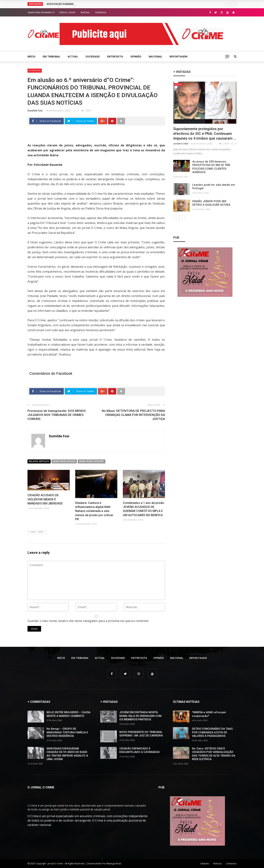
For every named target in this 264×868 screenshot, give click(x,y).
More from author (64, 461)
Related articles (39, 461)
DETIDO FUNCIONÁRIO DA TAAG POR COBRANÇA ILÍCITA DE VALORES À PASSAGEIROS (212, 732)
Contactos (101, 12)
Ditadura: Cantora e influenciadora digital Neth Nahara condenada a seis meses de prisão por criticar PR (94, 511)
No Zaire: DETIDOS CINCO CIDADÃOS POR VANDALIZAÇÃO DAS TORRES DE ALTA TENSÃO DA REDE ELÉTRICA (214, 754)
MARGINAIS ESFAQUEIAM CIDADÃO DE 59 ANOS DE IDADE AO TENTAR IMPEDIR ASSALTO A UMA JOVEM (67, 754)
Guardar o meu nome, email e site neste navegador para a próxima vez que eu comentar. (88, 621)
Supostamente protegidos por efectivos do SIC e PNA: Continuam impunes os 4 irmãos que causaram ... (205, 134)
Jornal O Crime (181, 144)
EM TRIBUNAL (52, 56)
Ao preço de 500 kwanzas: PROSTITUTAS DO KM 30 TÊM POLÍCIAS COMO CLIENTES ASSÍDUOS (211, 167)
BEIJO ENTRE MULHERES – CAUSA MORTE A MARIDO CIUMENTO (68, 714)
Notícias (85, 12)
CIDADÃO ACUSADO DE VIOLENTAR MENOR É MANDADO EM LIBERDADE (45, 499)
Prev (32, 532)
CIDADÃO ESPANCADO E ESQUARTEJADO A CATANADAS (139, 750)
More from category (92, 461)
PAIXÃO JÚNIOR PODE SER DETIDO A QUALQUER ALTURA (211, 203)
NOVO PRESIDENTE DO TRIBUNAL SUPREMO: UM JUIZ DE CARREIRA (141, 734)
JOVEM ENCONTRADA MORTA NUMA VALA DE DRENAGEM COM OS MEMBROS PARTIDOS (140, 716)
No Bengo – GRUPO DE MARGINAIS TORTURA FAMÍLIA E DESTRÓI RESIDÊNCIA (67, 732)
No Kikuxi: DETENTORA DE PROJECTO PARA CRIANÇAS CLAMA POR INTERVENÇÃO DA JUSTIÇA (133, 415)
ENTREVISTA (115, 56)
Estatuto (205, 864)
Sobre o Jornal (67, 12)
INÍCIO (31, 56)
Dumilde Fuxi (35, 111)
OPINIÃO (136, 56)
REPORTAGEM (178, 56)
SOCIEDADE (93, 56)
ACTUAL (73, 56)
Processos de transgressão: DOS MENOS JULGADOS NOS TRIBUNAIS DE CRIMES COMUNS (57, 415)
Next (42, 532)
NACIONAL (155, 56)
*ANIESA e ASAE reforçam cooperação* (209, 714)
